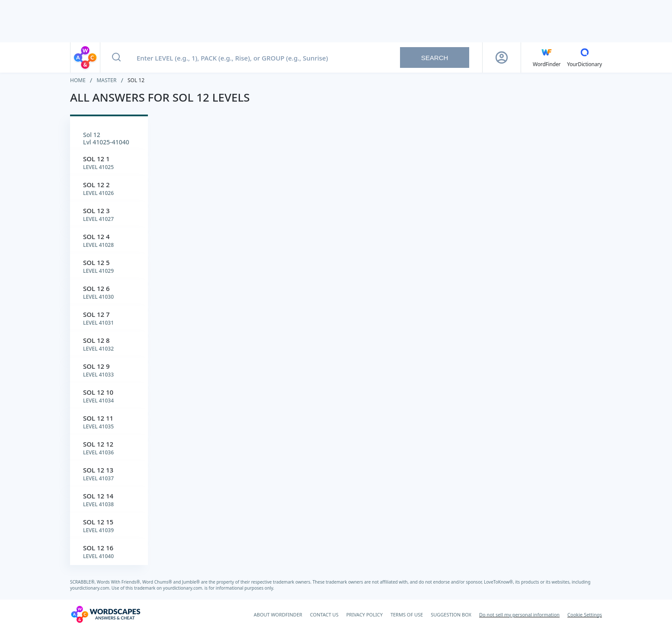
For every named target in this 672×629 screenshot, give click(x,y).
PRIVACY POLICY (365, 615)
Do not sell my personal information (519, 615)
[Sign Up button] (502, 57)
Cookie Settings (585, 615)
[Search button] (116, 57)
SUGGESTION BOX (451, 615)
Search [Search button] (435, 58)
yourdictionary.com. (91, 588)
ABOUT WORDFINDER (278, 615)
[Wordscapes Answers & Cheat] (106, 614)
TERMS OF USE (407, 615)
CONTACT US (324, 615)
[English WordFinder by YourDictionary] (547, 57)
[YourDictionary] (584, 57)
